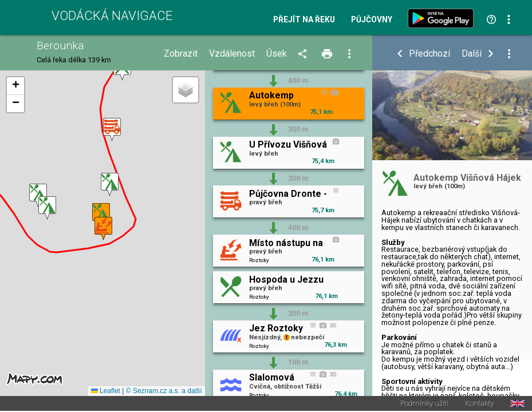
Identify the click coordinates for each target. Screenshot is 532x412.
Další (472, 54)
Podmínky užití (424, 404)
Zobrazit (181, 54)
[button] (38, 195)
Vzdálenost (232, 54)
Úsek (277, 54)
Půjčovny (372, 20)
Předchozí (429, 54)
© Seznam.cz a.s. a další (164, 391)
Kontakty (479, 404)
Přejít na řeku (304, 20)
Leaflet (106, 391)
